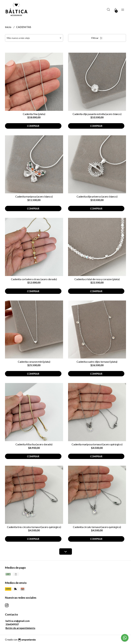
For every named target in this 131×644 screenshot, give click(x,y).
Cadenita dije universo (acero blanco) (97, 196)
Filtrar (97, 38)
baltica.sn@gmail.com (18, 621)
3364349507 (12, 624)
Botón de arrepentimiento (20, 628)
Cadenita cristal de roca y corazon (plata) (97, 279)
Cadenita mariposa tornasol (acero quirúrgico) (97, 444)
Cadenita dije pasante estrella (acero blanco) (97, 114)
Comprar (33, 126)
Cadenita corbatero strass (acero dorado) (34, 279)
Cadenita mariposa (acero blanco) (34, 196)
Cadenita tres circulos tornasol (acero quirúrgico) (34, 527)
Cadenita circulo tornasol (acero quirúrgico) (97, 527)
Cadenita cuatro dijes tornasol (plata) (97, 362)
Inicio (8, 27)
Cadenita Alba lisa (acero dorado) (34, 444)
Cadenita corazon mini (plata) (34, 362)
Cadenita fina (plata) (34, 114)
